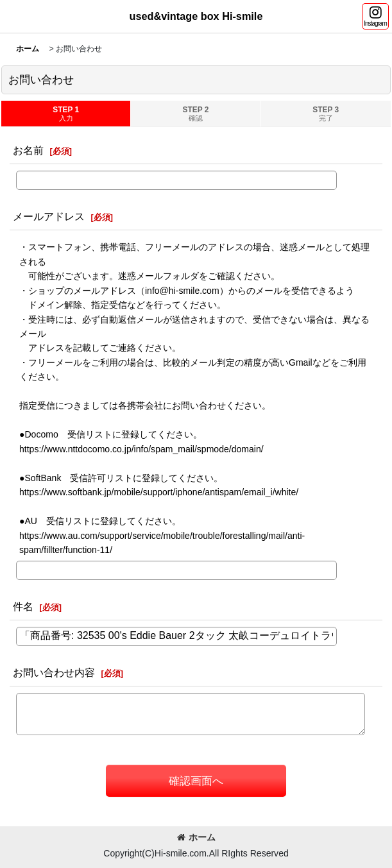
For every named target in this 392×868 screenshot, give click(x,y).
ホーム (196, 837)
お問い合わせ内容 (54, 672)
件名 (23, 606)
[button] (375, 16)
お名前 (28, 150)
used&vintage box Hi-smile (196, 16)
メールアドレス (49, 216)
